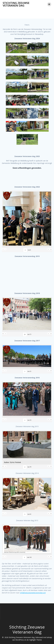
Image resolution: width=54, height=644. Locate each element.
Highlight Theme (35, 640)
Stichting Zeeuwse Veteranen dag (16, 4)
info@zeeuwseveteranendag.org (33, 593)
